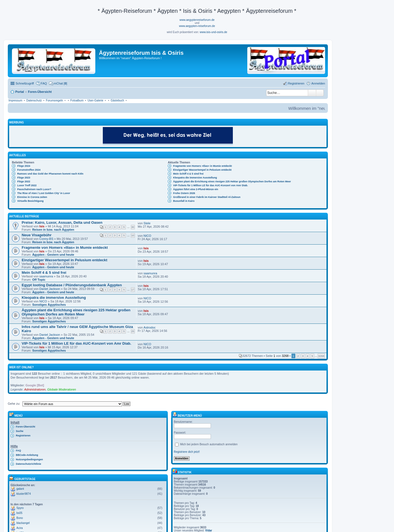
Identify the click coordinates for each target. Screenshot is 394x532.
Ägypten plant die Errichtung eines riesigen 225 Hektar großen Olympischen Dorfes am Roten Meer (232, 182)
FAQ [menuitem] (44, 83)
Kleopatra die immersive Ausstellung (195, 178)
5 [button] (312, 356)
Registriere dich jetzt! (187, 452)
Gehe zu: (14, 404)
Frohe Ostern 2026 (184, 193)
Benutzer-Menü (187, 416)
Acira (20, 528)
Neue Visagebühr (37, 235)
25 (133, 331)
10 (133, 235)
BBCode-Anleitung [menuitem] (27, 455)
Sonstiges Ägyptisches (49, 305)
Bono (20, 518)
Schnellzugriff (25, 83)
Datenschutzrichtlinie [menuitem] (28, 464)
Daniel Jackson (50, 289)
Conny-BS (46, 239)
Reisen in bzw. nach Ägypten (53, 230)
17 (133, 290)
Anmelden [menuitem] (318, 83)
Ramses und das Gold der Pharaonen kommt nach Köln (50, 174)
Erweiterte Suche (320, 93)
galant (20, 489)
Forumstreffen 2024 (29, 170)
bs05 (19, 513)
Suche (312, 93)
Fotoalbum (77, 100)
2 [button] (298, 356)
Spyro (20, 508)
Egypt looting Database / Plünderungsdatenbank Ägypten (72, 285)
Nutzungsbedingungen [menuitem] (29, 459)
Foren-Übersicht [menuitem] (26, 427)
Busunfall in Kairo (184, 201)
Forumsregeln (54, 100)
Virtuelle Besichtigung (30, 201)
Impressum (15, 100)
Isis (42, 226)
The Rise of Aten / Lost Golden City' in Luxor (44, 193)
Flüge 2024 (24, 166)
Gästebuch (117, 100)
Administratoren (35, 389)
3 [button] (303, 356)
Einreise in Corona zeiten (32, 197)
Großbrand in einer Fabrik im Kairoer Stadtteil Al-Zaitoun (207, 197)
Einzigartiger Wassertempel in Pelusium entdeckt (202, 170)
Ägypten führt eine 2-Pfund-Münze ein (196, 189)
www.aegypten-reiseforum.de (197, 26)
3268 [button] (321, 356)
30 (133, 227)
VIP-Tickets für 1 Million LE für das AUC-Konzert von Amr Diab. (210, 185)
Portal (20, 92)
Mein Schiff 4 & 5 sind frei (188, 174)
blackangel (23, 523)
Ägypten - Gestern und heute (53, 255)
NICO (148, 236)
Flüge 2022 (24, 182)
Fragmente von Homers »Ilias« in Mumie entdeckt (203, 166)
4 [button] (308, 356)
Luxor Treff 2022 (27, 185)
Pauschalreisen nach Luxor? (34, 189)
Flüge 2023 (24, 178)
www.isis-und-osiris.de (214, 32)
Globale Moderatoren (62, 389)
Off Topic (39, 280)
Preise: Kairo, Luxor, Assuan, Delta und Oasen (62, 223)
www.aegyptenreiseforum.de (197, 20)
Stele (147, 223)
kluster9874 (24, 494)
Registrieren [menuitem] (296, 83)
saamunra (46, 276)
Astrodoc (150, 327)
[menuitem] (58, 83)
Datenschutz (34, 100)
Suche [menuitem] (20, 431)
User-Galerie (95, 100)
